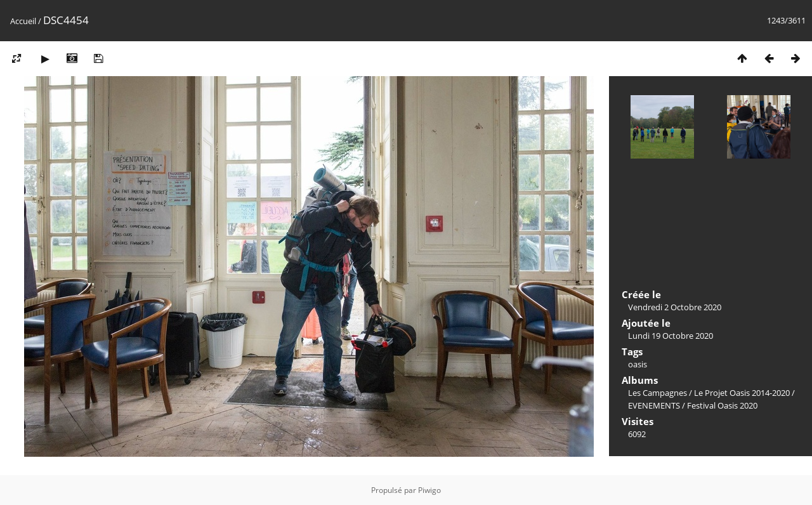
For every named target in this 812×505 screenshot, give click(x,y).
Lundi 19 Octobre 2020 (671, 336)
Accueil (23, 21)
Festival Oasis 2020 (722, 405)
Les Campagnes (658, 393)
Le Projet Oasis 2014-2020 (742, 393)
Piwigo (429, 490)
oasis (638, 364)
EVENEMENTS (654, 405)
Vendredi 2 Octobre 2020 (675, 307)
